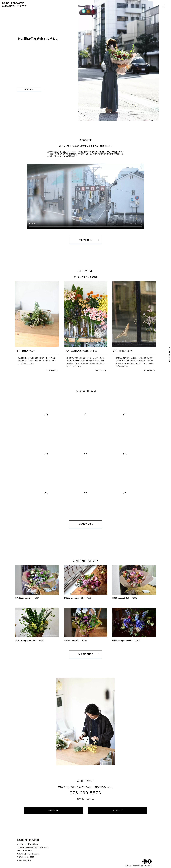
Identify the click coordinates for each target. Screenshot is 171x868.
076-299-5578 (85, 793)
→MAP (46, 847)
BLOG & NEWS (29, 89)
